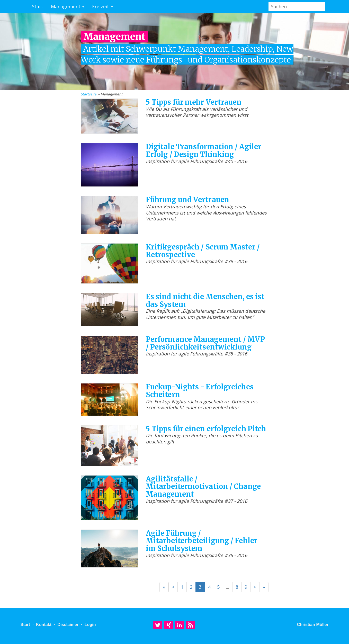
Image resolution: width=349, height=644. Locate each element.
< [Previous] (173, 587)
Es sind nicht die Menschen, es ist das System (205, 300)
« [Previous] (164, 587)
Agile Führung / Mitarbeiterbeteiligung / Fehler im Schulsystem (202, 541)
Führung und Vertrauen (187, 200)
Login (90, 625)
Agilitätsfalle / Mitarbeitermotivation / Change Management (203, 486)
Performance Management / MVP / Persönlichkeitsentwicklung (205, 343)
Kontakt (44, 625)
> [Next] (255, 587)
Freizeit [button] (102, 6)
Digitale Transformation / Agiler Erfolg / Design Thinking (204, 150)
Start (38, 6)
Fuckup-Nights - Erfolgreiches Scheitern (200, 391)
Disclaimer (68, 625)
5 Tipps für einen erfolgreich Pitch (206, 429)
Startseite (89, 94)
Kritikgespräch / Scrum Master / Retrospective (203, 251)
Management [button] (68, 6)
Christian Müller (313, 625)
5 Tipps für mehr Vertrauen (194, 102)
